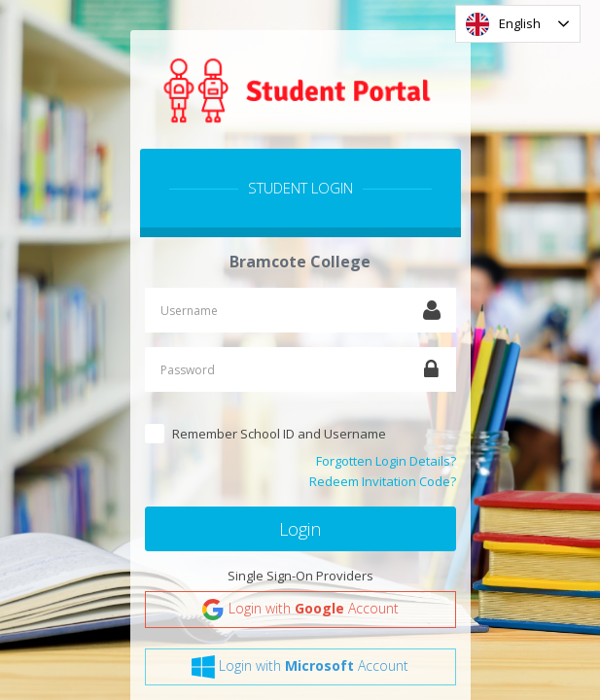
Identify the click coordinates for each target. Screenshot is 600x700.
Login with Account (300, 610)
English (503, 24)
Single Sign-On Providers (300, 576)
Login (300, 529)
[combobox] (518, 24)
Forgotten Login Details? (386, 461)
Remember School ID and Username (279, 434)
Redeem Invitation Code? (383, 481)
